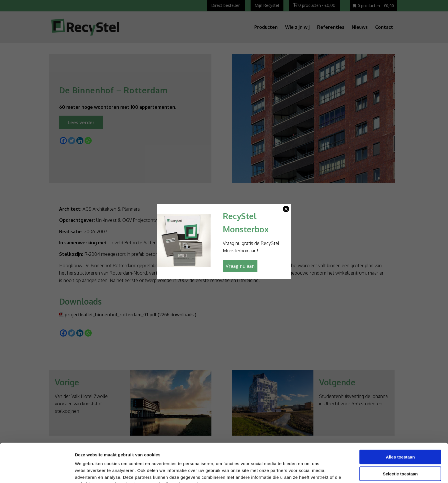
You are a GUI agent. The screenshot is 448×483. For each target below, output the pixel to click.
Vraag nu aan (240, 266)
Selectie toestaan (400, 437)
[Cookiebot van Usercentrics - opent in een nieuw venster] (37, 472)
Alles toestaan (400, 420)
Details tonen (308, 472)
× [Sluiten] (286, 209)
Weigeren (400, 454)
